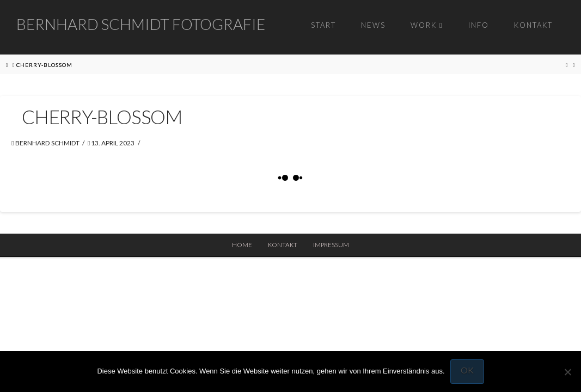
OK (467, 370)
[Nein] (567, 372)
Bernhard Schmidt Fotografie (141, 24)
